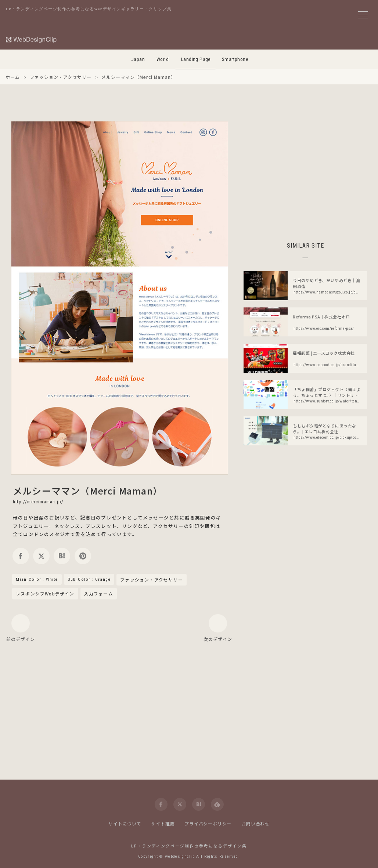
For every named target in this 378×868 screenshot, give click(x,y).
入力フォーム (99, 594)
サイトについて (125, 823)
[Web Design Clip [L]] (32, 39)
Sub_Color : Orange (89, 579)
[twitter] (41, 556)
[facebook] (21, 556)
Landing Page (196, 59)
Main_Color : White (37, 579)
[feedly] (217, 804)
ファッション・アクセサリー (152, 580)
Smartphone (235, 59)
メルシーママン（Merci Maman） (88, 490)
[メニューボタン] (363, 15)
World (163, 59)
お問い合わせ (255, 823)
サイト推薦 (163, 823)
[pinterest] (83, 556)
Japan (138, 59)
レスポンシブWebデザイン (45, 594)
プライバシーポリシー (208, 823)
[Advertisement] (305, 172)
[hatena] (62, 556)
